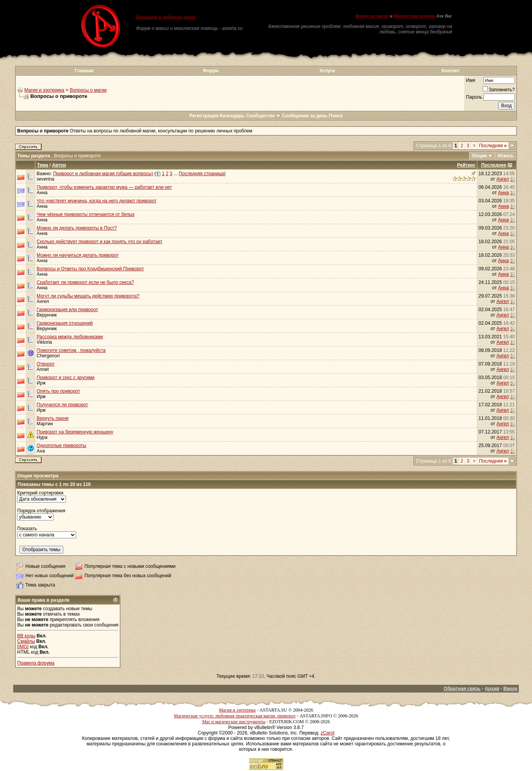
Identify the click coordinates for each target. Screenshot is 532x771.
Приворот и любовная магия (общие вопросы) (103, 174)
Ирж (41, 383)
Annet (43, 369)
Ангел (502, 179)
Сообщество (263, 116)
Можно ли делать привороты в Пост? (77, 228)
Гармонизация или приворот (67, 310)
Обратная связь (462, 689)
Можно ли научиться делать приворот (77, 255)
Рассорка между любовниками (70, 337)
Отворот (45, 364)
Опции (479, 156)
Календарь (232, 116)
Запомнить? (499, 90)
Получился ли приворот (62, 405)
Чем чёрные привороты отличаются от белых (86, 214)
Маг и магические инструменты (234, 722)
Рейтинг (466, 165)
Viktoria (44, 342)
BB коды (26, 636)
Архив (492, 689)
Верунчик (47, 315)
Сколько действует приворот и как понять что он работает (99, 242)
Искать (506, 156)
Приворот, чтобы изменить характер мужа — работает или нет (104, 187)
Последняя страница (201, 174)
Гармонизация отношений (65, 323)
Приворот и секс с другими (65, 378)
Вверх (510, 689)
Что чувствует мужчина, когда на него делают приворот (96, 201)
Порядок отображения (41, 511)
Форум (210, 71)
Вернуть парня (52, 418)
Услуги (327, 71)
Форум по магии (372, 16)
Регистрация (204, 116)
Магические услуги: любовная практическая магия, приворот (235, 716)
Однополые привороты (61, 446)
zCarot (328, 733)
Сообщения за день (305, 116)
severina (45, 179)
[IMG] (23, 647)
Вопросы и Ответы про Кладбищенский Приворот (90, 269)
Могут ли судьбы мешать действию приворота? (88, 296)
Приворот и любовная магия (166, 17)
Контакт (450, 71)
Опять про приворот (58, 391)
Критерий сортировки (40, 493)
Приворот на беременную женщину (75, 432)
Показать (27, 529)
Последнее (494, 165)
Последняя (493, 146)
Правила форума (36, 663)
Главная (84, 71)
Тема (43, 165)
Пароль (474, 97)
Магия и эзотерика (44, 90)
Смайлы (26, 641)
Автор (59, 165)
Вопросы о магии (88, 90)
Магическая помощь (415, 16)
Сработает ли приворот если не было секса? (85, 282)
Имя (470, 80)
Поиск (336, 116)
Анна (42, 193)
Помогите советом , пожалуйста (71, 350)
